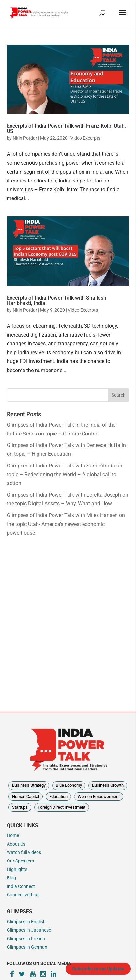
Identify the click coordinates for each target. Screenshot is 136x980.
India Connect (21, 886)
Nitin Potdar (25, 138)
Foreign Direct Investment (62, 807)
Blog (11, 878)
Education (58, 796)
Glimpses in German (27, 947)
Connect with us (23, 895)
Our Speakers (20, 861)
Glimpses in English (26, 922)
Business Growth (108, 785)
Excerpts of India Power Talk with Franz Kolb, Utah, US (66, 128)
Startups (20, 807)
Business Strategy (29, 785)
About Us (16, 844)
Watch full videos (24, 853)
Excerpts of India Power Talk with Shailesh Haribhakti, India (57, 300)
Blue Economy (69, 785)
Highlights (17, 869)
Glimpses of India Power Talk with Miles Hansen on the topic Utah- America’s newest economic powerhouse (66, 524)
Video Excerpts (85, 138)
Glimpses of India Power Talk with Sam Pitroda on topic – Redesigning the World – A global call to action (65, 474)
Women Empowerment (99, 796)
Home (13, 836)
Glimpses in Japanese (29, 930)
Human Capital (26, 796)
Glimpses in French (26, 939)
